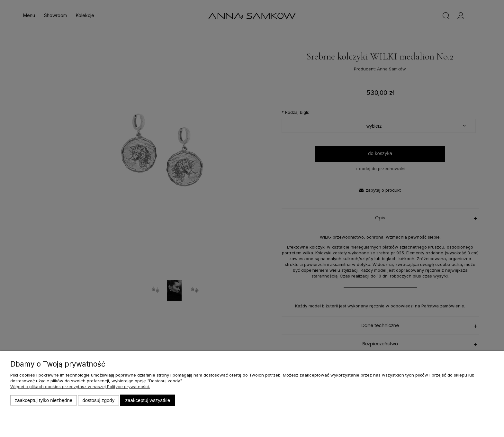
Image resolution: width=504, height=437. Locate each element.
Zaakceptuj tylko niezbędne (44, 400)
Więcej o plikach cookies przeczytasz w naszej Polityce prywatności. (80, 387)
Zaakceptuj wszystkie (148, 400)
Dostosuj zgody (98, 400)
